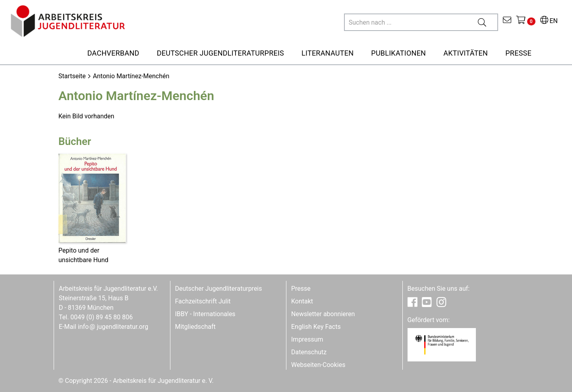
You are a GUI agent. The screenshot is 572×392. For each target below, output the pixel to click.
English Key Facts (316, 327)
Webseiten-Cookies (318, 365)
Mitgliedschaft (195, 327)
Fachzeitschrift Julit (203, 301)
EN (549, 21)
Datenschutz (309, 352)
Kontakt (302, 301)
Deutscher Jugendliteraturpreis (219, 289)
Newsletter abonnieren (323, 314)
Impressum (307, 339)
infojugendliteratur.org (113, 327)
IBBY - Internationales (205, 314)
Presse (301, 289)
